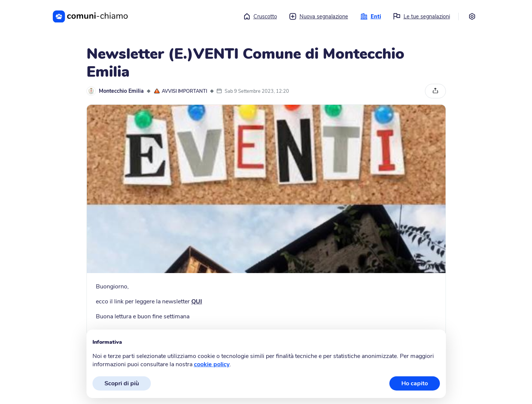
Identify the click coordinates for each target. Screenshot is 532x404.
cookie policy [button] (212, 364)
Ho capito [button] (415, 383)
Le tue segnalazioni (422, 16)
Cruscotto (260, 16)
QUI (197, 302)
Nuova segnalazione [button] (319, 16)
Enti (371, 16)
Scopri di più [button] (122, 383)
